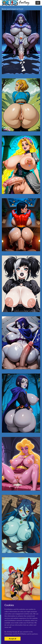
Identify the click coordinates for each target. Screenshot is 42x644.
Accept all (12, 639)
